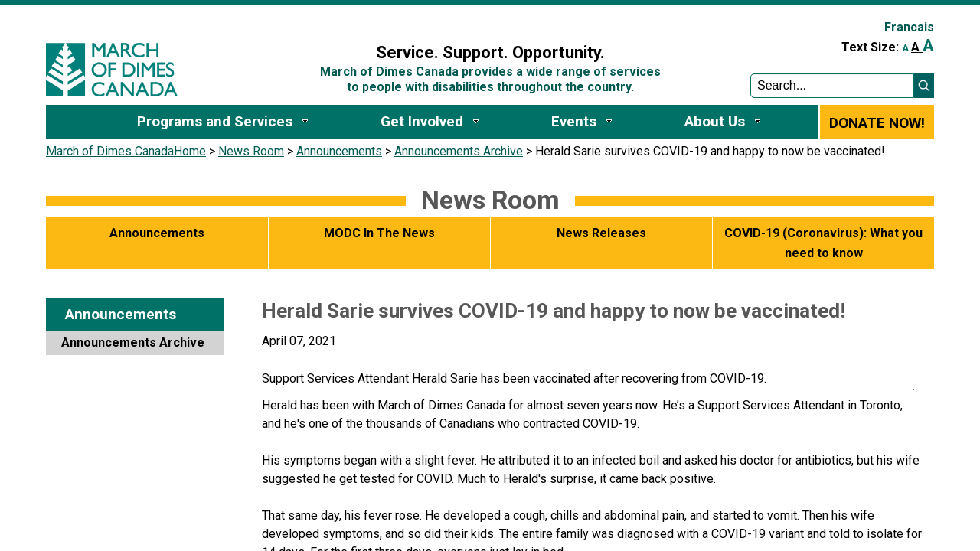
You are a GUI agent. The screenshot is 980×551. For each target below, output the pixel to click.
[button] (924, 86)
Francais (909, 27)
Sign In (301, 20)
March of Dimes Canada (110, 151)
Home (190, 151)
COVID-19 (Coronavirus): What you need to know (823, 243)
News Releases (601, 233)
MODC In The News (379, 233)
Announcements (339, 151)
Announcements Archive (459, 151)
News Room (251, 151)
